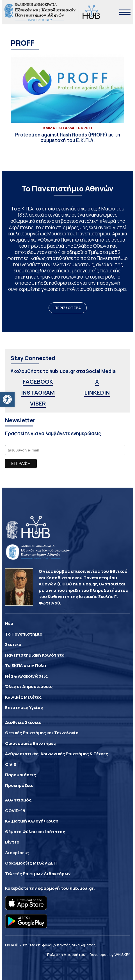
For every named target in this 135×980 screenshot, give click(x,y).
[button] (7, 399)
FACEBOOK (38, 382)
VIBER (38, 403)
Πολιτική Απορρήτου (66, 954)
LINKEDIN (97, 392)
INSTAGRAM (38, 392)
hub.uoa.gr (82, 888)
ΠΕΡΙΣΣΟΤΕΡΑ (68, 308)
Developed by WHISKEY (110, 954)
